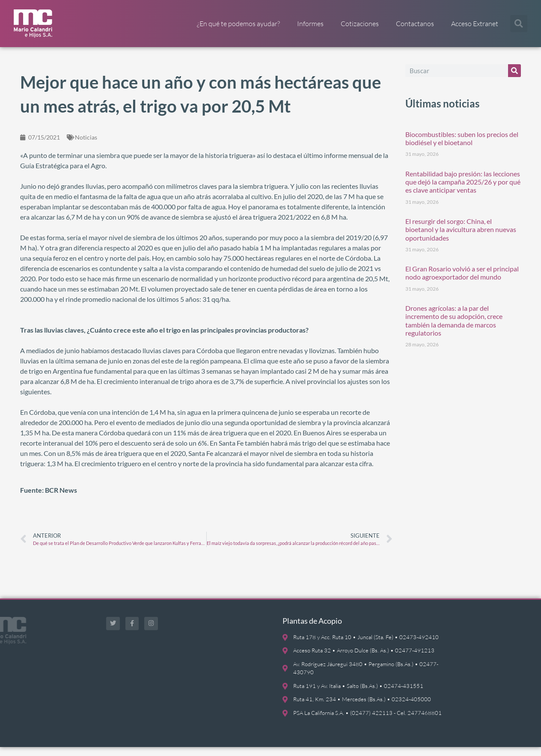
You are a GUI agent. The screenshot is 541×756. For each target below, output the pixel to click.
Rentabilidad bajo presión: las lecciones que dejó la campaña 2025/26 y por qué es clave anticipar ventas (463, 190)
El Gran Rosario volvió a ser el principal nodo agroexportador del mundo (462, 282)
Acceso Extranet (475, 24)
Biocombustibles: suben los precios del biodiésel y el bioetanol (462, 147)
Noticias (86, 146)
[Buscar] (514, 79)
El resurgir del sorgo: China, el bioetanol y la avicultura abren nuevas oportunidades (461, 238)
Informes (310, 24)
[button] (519, 24)
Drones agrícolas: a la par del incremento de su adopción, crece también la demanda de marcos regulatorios (454, 329)
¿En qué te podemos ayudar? (238, 24)
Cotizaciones (360, 24)
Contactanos (415, 24)
